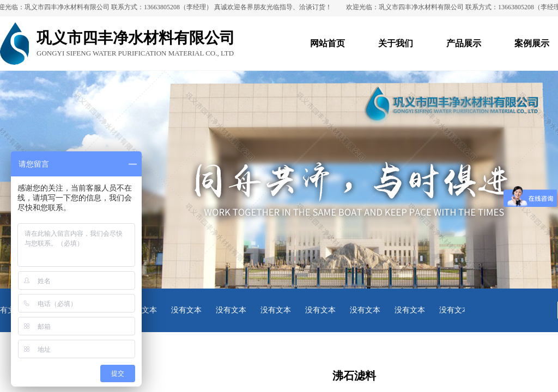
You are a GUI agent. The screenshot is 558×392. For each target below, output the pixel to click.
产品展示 (464, 43)
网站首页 (327, 43)
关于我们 (396, 43)
